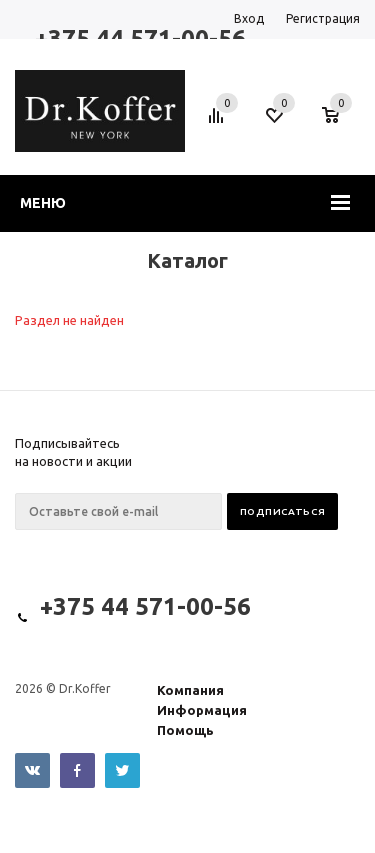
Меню (43, 203)
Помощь (185, 730)
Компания (190, 690)
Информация (202, 710)
